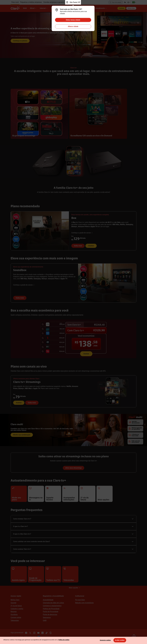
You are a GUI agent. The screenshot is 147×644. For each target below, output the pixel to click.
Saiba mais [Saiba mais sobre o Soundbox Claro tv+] (20, 298)
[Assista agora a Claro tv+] (19, 574)
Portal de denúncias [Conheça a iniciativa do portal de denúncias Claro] (50, 615)
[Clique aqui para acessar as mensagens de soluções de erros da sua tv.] (36, 494)
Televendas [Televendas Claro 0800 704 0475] (15, 620)
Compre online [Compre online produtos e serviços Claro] (16, 617)
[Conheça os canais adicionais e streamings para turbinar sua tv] (53, 574)
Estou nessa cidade (73, 20)
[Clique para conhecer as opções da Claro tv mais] (73, 35)
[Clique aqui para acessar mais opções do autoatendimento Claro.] (105, 494)
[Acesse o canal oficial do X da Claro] (30, 633)
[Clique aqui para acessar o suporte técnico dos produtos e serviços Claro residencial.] (53, 494)
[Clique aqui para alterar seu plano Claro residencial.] (19, 494)
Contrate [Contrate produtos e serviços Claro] (122, 8)
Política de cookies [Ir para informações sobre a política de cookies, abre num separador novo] (64, 640)
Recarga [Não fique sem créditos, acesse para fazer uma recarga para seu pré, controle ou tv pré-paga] (14, 612)
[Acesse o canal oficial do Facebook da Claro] (26, 633)
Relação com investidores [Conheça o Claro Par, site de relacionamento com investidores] (84, 603)
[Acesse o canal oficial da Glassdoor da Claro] (51, 633)
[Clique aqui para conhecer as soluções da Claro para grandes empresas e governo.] (54, 2)
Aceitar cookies (120, 640)
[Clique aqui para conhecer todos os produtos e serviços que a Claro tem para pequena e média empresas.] (31, 2)
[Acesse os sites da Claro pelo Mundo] (134, 2)
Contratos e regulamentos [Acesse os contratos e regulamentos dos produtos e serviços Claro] (52, 606)
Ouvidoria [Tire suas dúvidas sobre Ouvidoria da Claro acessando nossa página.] (14, 615)
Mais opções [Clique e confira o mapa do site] (75, 588)
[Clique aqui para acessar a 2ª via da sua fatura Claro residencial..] (87, 494)
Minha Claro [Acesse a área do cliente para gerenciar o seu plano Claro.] (131, 8)
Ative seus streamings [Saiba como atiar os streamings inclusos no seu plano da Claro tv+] (73, 468)
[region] (73, 640)
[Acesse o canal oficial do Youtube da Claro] (38, 633)
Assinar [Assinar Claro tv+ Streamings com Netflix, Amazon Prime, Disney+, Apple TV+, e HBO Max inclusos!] (19, 403)
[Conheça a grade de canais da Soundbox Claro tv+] (24, 285)
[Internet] (44, 8)
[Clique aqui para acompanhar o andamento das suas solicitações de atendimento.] (70, 494)
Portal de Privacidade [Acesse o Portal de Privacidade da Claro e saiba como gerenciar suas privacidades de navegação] (51, 612)
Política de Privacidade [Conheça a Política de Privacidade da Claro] (51, 609)
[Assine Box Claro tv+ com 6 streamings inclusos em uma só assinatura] (73, 339)
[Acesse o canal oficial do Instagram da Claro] (34, 633)
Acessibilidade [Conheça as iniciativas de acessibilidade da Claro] (48, 600)
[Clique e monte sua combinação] (73, 430)
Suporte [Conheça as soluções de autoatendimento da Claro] (13, 603)
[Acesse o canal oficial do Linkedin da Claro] (42, 633)
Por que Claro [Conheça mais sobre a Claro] (80, 600)
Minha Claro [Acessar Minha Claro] (15, 600)
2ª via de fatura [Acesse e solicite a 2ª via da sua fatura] (16, 606)
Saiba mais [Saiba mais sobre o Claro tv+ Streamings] (32, 403)
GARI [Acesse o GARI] (45, 620)
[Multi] (25, 8)
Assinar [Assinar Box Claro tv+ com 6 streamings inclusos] (91, 246)
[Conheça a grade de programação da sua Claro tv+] (36, 574)
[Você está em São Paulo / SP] (73, 2)
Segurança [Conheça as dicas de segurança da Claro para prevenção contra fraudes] (47, 617)
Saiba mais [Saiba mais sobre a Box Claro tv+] (78, 246)
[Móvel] (33, 8)
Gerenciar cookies (105, 640)
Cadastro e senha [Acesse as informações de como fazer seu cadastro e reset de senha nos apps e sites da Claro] (17, 609)
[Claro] (16, 8)
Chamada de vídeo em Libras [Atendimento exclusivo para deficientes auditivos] (53, 603)
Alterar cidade (73, 26)
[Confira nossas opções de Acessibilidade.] (129, 2)
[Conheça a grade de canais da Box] (82, 233)
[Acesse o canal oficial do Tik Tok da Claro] (47, 633)
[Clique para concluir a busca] (110, 2)
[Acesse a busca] (116, 2)
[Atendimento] (101, 8)
